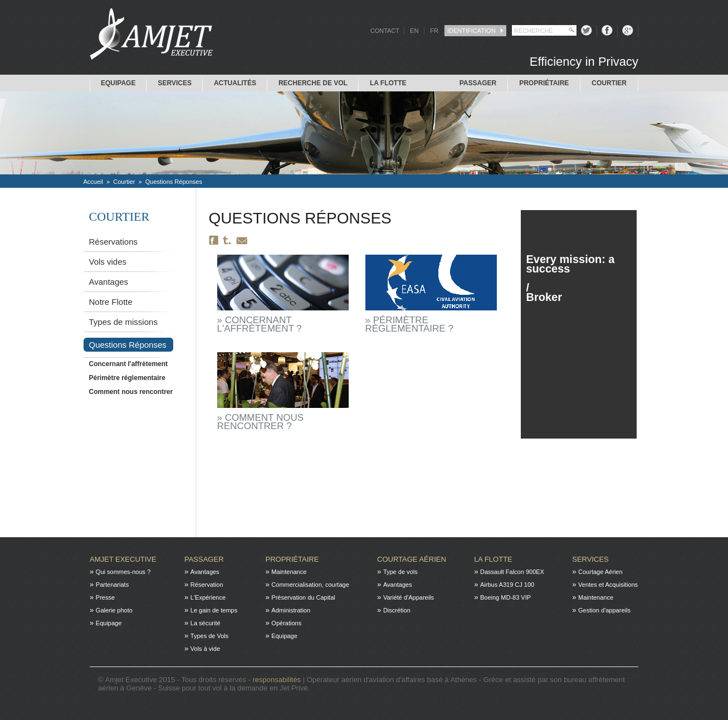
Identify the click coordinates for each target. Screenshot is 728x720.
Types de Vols (210, 636)
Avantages (109, 282)
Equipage (118, 83)
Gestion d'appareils (604, 610)
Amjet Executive (123, 559)
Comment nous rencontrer (131, 392)
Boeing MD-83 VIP (505, 597)
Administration (291, 610)
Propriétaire (544, 83)
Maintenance (289, 572)
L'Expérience (208, 597)
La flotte (388, 83)
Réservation (207, 585)
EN (414, 31)
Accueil (93, 182)
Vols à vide (205, 649)
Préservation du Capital (303, 597)
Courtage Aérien (412, 559)
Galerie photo (114, 610)
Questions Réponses (174, 182)
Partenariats (112, 585)
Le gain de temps (214, 610)
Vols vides (108, 262)
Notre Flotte (111, 302)
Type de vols (400, 572)
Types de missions (123, 322)
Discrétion (397, 610)
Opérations (286, 623)
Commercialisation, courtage (310, 585)
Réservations (114, 242)
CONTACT (385, 31)
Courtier (609, 83)
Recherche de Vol (313, 83)
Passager (478, 83)
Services (174, 83)
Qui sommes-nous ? (123, 572)
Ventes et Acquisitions (608, 585)
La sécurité (206, 623)
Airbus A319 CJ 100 (507, 585)
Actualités (235, 83)
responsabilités (277, 680)
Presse (105, 597)
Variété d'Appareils (409, 597)
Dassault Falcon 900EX (512, 572)
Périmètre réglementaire (127, 378)
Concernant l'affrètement (129, 364)
